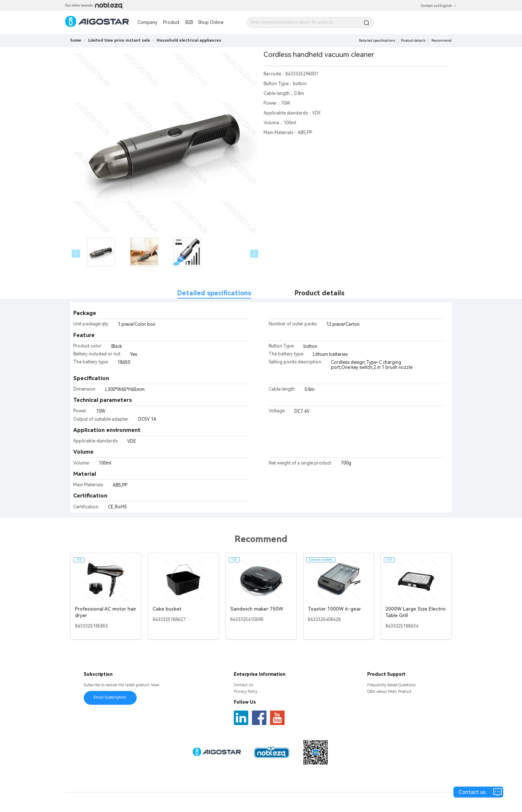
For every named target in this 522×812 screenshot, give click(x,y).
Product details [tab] (320, 293)
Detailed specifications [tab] (214, 293)
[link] (119, 40)
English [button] (448, 6)
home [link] (76, 40)
